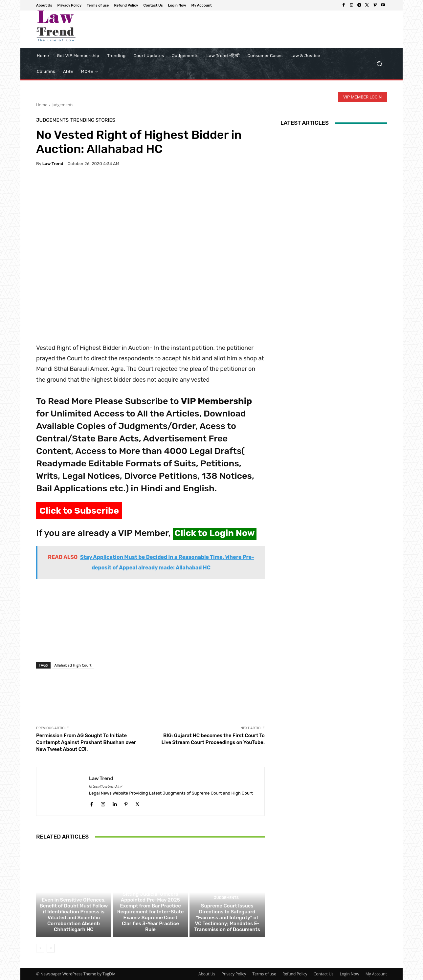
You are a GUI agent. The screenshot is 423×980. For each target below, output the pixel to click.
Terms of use (264, 974)
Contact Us (324, 974)
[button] (379, 64)
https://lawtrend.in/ (106, 787)
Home (42, 105)
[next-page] (51, 948)
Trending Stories (93, 120)
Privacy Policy (234, 974)
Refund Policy (295, 974)
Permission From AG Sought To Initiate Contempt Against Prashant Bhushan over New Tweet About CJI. (86, 742)
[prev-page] (40, 948)
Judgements (62, 105)
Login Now (350, 974)
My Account (376, 974)
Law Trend (53, 164)
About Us (207, 974)
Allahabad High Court (73, 665)
